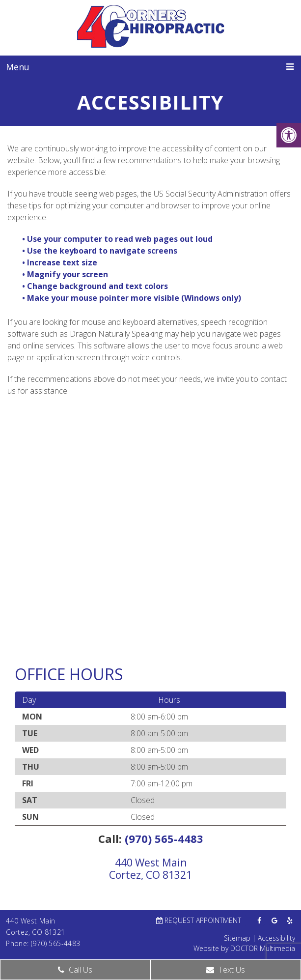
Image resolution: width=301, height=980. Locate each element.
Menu (18, 67)
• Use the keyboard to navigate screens (101, 251)
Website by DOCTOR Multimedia (244, 948)
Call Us (75, 970)
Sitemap (237, 938)
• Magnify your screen (66, 274)
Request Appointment (199, 920)
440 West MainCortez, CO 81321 (150, 869)
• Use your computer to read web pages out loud (118, 239)
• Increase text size (61, 262)
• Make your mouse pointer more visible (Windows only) (132, 298)
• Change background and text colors (96, 286)
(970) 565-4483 (164, 838)
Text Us (226, 970)
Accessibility (276, 938)
